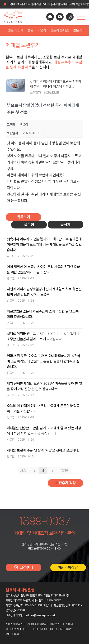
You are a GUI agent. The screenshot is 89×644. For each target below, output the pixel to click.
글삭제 (65, 225)
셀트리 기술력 (37, 30)
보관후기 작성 (66, 483)
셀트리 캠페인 (60, 30)
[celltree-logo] (15, 17)
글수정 (29, 225)
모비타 (69, 624)
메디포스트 (56, 624)
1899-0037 (53, 600)
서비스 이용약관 (14, 624)
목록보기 (24, 217)
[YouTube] (60, 17)
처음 (23, 471)
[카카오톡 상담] (50, 17)
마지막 (65, 471)
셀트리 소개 (16, 30)
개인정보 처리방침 (37, 624)
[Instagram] (70, 17)
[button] (81, 17)
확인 (46, 605)
